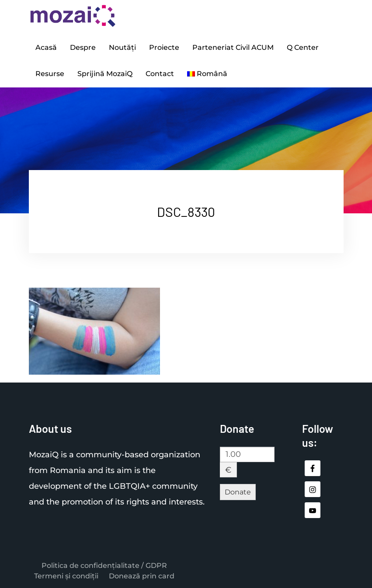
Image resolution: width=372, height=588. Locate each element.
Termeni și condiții (66, 576)
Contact (160, 74)
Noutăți (122, 47)
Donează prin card (142, 576)
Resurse (50, 74)
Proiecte (164, 47)
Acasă (46, 47)
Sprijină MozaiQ (105, 74)
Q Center (303, 47)
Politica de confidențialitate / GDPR (104, 565)
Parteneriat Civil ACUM (233, 47)
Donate (238, 492)
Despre (83, 47)
